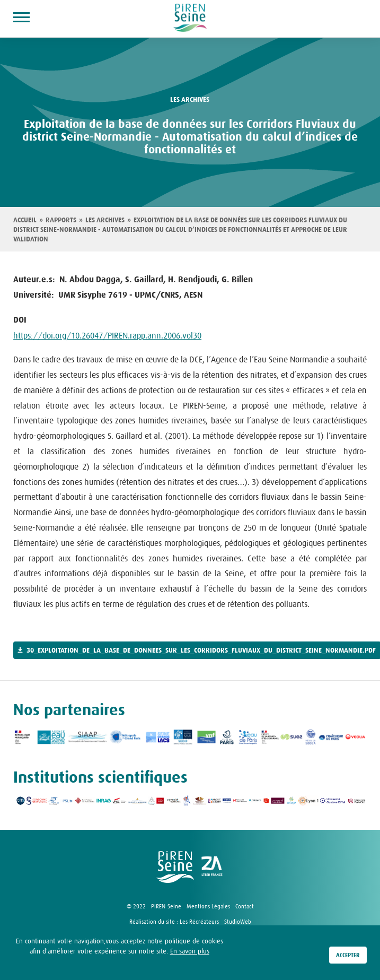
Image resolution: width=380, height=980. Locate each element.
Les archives (105, 220)
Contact (245, 906)
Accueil (25, 220)
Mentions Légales (208, 906)
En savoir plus (190, 952)
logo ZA (213, 867)
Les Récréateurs (199, 922)
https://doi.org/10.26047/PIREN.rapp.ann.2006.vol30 (107, 335)
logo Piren (175, 867)
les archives (190, 100)
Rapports (61, 220)
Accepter (348, 956)
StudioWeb (238, 922)
